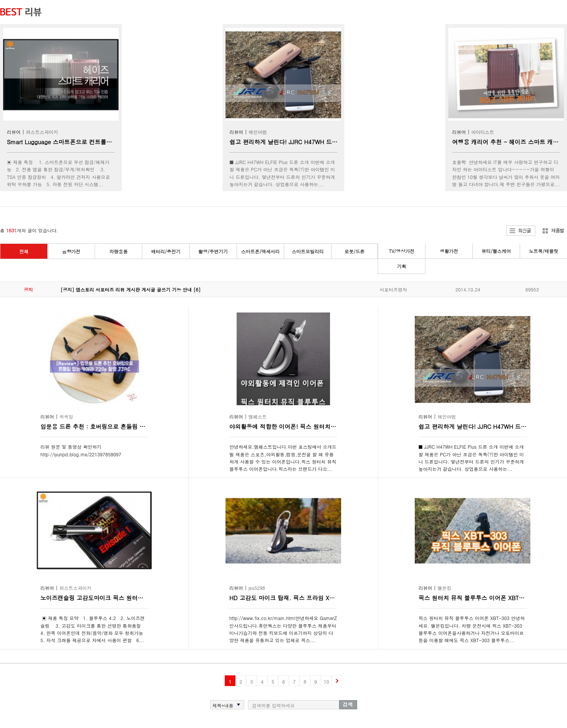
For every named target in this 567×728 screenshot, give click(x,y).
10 (326, 682)
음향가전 (71, 251)
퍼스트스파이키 (42, 132)
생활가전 (449, 251)
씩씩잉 (66, 416)
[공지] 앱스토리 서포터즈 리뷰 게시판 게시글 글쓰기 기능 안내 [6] (131, 289)
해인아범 (258, 132)
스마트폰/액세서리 (260, 251)
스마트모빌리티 (308, 251)
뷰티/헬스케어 (496, 251)
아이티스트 (483, 132)
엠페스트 (258, 416)
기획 (402, 266)
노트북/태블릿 (544, 251)
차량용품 (119, 251)
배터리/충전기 (166, 251)
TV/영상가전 (402, 251)
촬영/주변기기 (213, 251)
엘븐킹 (445, 588)
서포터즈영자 (393, 289)
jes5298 (257, 588)
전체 (24, 251)
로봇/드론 (354, 251)
